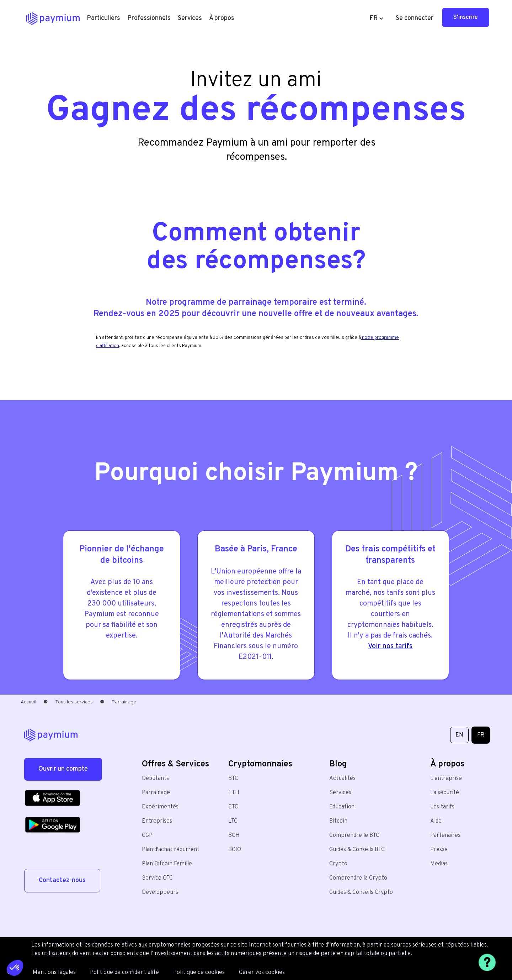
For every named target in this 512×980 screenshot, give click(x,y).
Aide (436, 821)
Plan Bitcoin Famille (167, 864)
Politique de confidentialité (124, 973)
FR (481, 735)
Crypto (338, 864)
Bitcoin (338, 821)
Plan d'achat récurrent (171, 850)
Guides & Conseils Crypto (361, 892)
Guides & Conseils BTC (357, 850)
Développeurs (160, 892)
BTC (233, 779)
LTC (233, 821)
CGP (147, 835)
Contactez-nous (62, 881)
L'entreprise (446, 779)
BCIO (235, 850)
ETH (234, 793)
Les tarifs (442, 807)
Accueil (28, 702)
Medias (439, 864)
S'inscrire (466, 17)
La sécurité (445, 793)
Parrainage (156, 793)
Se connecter (415, 18)
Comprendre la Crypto (358, 878)
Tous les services (74, 702)
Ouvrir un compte (63, 769)
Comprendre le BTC (354, 835)
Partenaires (445, 835)
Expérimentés (160, 807)
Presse (439, 850)
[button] (103, 19)
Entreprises (157, 821)
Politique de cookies (199, 973)
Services (340, 793)
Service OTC (157, 878)
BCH (234, 835)
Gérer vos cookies (262, 973)
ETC (233, 807)
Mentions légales (54, 973)
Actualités (342, 779)
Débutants (155, 779)
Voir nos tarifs (390, 646)
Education (342, 807)
